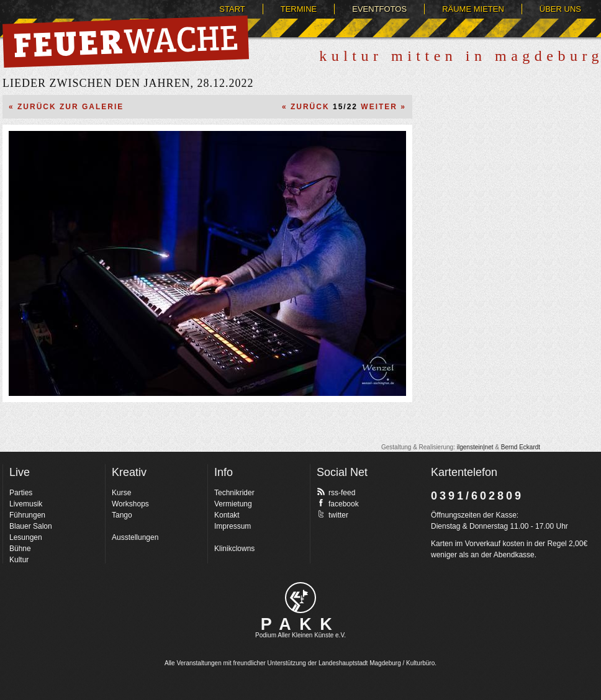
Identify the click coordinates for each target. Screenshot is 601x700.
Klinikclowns (234, 549)
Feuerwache (126, 42)
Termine (299, 9)
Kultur (19, 560)
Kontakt (227, 515)
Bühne (20, 549)
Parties (21, 493)
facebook (338, 503)
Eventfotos (379, 9)
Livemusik (26, 504)
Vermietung (233, 504)
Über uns (560, 9)
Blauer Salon (31, 526)
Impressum (233, 526)
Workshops (130, 504)
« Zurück (306, 107)
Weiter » (383, 107)
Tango (122, 515)
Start (232, 9)
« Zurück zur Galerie (66, 107)
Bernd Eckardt (521, 447)
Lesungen (26, 537)
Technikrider (234, 493)
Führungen (27, 515)
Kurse (121, 493)
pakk (300, 598)
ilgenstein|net (475, 447)
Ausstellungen (135, 537)
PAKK (301, 624)
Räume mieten (473, 9)
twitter (332, 514)
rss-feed (336, 492)
